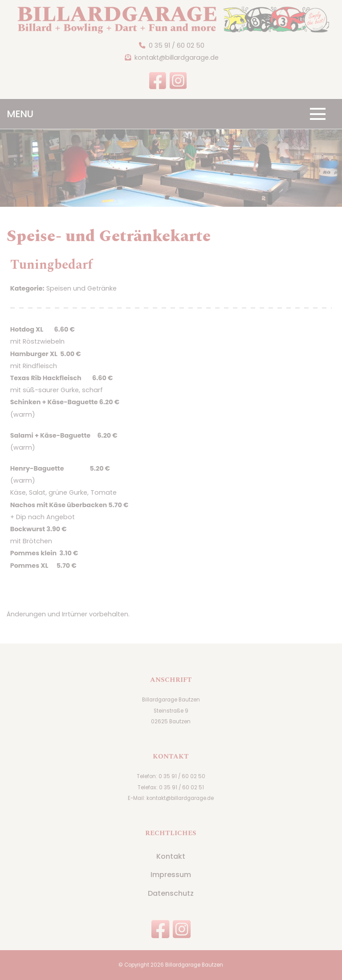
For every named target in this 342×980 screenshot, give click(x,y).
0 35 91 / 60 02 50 (177, 45)
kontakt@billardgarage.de (177, 57)
